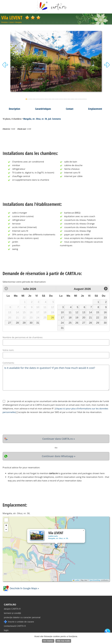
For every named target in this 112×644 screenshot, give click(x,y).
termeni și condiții (12, 613)
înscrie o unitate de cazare (19, 622)
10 (62, 312)
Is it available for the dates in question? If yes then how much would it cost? (56, 378)
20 (84, 318)
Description (14, 109)
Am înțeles (48, 641)
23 (105, 318)
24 (62, 323)
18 (70, 318)
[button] (56, 546)
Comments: (9, 363)
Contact (70, 109)
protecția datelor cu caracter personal (22, 617)
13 (84, 312)
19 (77, 318)
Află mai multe (63, 641)
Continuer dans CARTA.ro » (59, 439)
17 (62, 318)
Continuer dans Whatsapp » (59, 456)
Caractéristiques (43, 109)
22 (98, 318)
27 (10, 323)
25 (70, 323)
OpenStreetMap (95, 580)
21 (90, 318)
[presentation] (22, 424)
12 (77, 312)
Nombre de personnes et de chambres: (23, 337)
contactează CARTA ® (15, 626)
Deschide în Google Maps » (21, 588)
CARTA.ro (10, 605)
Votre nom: (8, 350)
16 (105, 312)
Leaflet (76, 580)
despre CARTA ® (12, 609)
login (6, 630)
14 (90, 312)
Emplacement (95, 109)
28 (17, 323)
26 (52, 318)
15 (98, 312)
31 (38, 323)
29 (24, 323)
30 (31, 323)
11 (70, 312)
